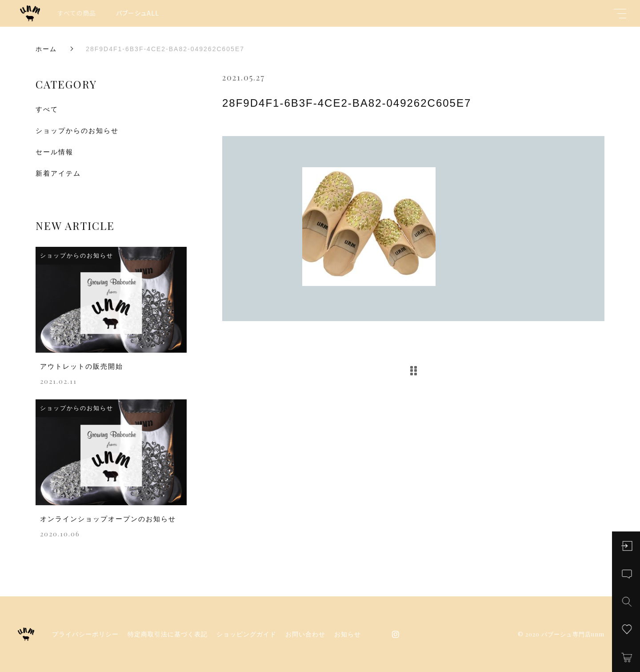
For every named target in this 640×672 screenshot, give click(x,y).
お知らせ (348, 634)
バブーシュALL (138, 13)
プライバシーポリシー (85, 634)
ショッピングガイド (246, 634)
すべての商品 (77, 13)
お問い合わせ (305, 634)
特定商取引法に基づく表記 (168, 634)
